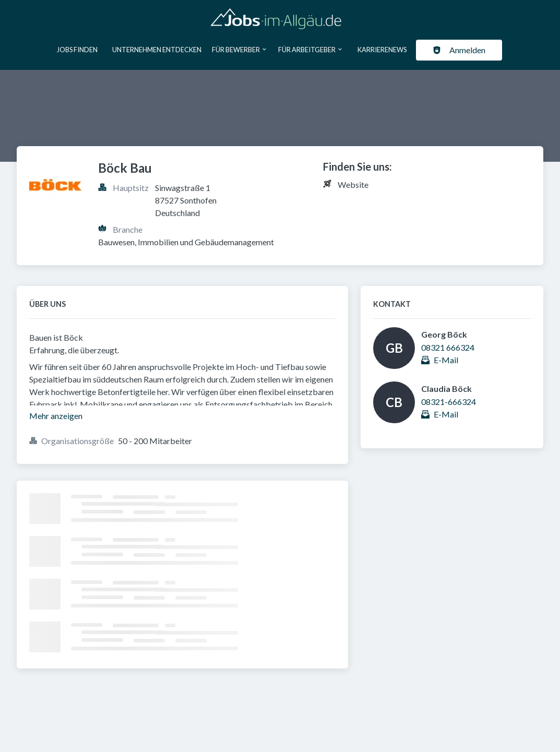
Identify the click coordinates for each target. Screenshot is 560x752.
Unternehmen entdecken (157, 50)
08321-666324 (449, 402)
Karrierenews (382, 50)
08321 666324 (448, 347)
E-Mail (446, 360)
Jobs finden (77, 50)
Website (353, 184)
